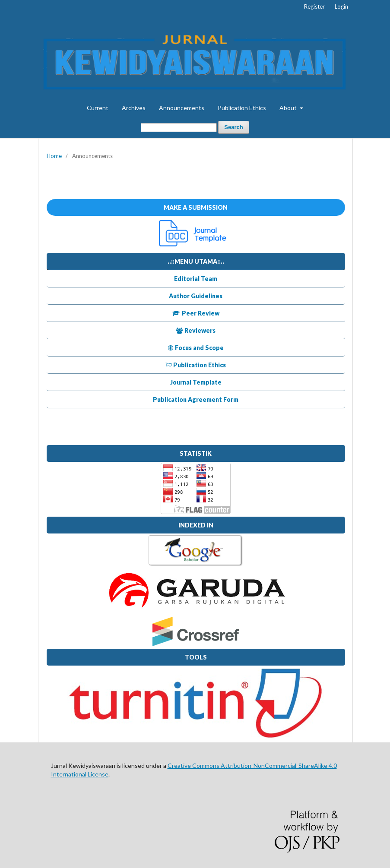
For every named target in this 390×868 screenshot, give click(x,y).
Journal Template (196, 382)
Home (54, 156)
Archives (134, 108)
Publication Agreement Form (196, 399)
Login (341, 6)
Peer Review (196, 313)
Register (314, 6)
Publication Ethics (242, 108)
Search (233, 127)
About (289, 108)
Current (98, 108)
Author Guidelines (196, 296)
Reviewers (196, 330)
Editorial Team (196, 279)
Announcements (182, 108)
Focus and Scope (196, 348)
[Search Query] (179, 128)
